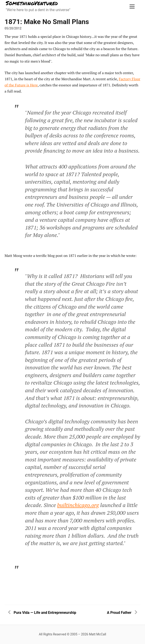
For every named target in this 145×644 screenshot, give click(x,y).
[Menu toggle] (132, 7)
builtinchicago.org (78, 505)
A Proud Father (119, 613)
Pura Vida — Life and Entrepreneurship (45, 613)
